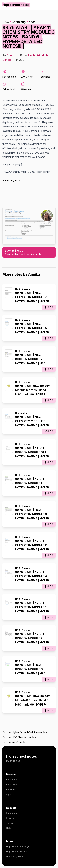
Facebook (12, 813)
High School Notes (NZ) (19, 847)
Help (9, 828)
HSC (6, 22)
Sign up (10, 794)
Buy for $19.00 (29, 252)
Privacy (10, 818)
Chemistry (19, 22)
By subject (12, 780)
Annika (11, 55)
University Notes (15, 856)
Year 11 (33, 22)
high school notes (22, 756)
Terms (10, 823)
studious (15, 761)
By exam (11, 789)
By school (11, 785)
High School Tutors (16, 851)
